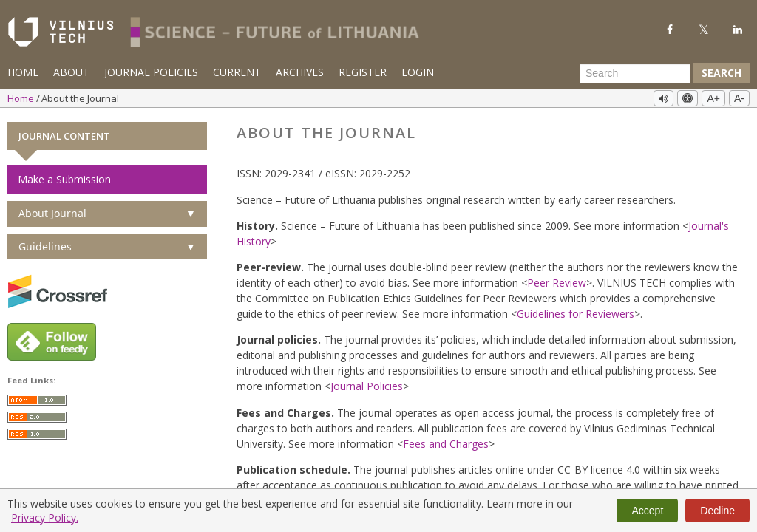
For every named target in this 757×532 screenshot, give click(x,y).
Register (363, 72)
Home (23, 72)
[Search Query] (635, 73)
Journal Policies (151, 72)
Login (418, 72)
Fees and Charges (446, 444)
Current (237, 72)
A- (739, 98)
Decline (717, 511)
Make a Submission (64, 179)
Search (722, 73)
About (71, 72)
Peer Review (557, 283)
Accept (647, 511)
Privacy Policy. (45, 518)
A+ (713, 98)
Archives (300, 72)
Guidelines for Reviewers (576, 314)
